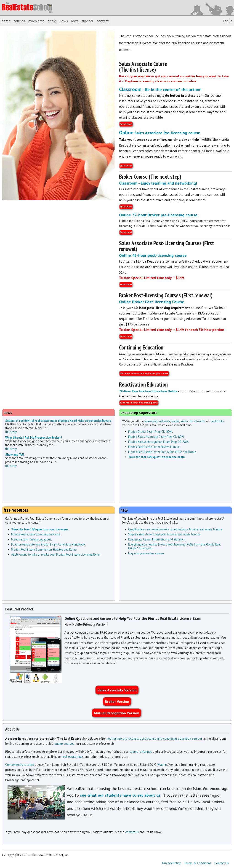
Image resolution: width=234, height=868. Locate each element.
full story (11, 432)
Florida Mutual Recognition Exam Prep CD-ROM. (159, 442)
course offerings (141, 752)
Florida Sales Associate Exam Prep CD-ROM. (156, 437)
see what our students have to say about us (120, 795)
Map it (162, 765)
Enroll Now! (126, 124)
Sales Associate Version (117, 690)
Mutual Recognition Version (117, 713)
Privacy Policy (172, 863)
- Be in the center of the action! (160, 90)
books (52, 21)
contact (103, 21)
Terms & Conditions (198, 863)
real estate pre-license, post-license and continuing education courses (155, 739)
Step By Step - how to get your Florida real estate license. (165, 534)
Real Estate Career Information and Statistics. (157, 539)
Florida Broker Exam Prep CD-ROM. (150, 432)
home (6, 21)
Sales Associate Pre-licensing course (160, 133)
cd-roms (199, 421)
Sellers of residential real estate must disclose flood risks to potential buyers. (58, 421)
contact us (132, 832)
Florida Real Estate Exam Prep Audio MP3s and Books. (163, 452)
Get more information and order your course (144, 373)
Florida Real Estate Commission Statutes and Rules (44, 550)
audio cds (187, 421)
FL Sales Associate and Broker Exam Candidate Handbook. (48, 544)
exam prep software (157, 421)
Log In (228, 21)
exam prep (36, 21)
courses (19, 21)
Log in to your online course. (146, 553)
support (88, 21)
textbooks (217, 421)
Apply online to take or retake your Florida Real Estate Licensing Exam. (56, 555)
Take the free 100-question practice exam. (157, 457)
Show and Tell (15, 455)
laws (75, 21)
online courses (64, 744)
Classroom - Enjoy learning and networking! (158, 183)
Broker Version (117, 701)
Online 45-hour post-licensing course (153, 255)
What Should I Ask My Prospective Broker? (34, 438)
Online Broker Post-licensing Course (152, 302)
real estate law (72, 757)
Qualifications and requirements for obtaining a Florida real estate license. (176, 529)
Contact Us (222, 863)
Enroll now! (126, 232)
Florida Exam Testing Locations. (32, 539)
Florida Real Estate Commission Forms (36, 534)
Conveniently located (20, 765)
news (64, 21)
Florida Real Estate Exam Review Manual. (154, 447)
